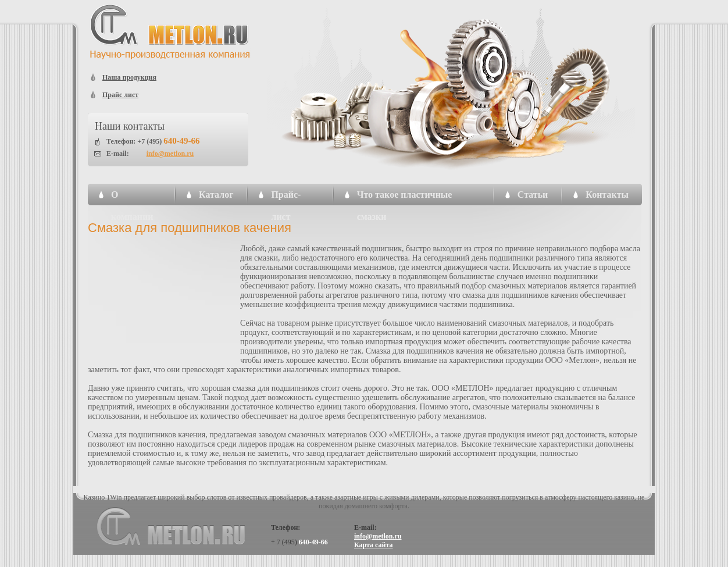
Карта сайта (374, 545)
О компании (132, 197)
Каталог (216, 195)
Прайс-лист (286, 197)
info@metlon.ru (170, 154)
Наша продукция (129, 77)
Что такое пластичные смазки (405, 197)
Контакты (607, 195)
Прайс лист (120, 95)
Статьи (533, 195)
